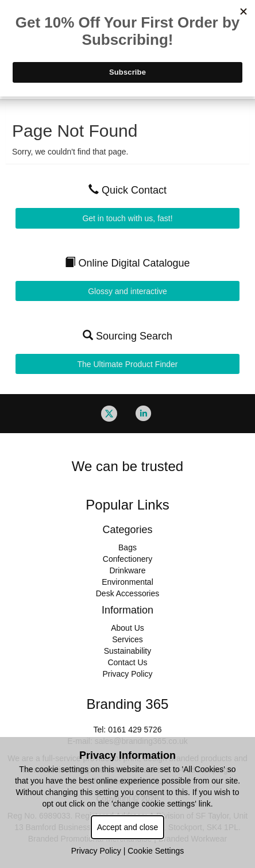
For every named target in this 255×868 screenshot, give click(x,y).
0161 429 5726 (135, 730)
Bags (127, 547)
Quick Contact (127, 190)
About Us (127, 628)
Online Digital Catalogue (127, 263)
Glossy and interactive (127, 291)
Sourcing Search (127, 336)
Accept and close (128, 827)
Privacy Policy (127, 674)
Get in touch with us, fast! (127, 218)
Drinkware (127, 570)
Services (127, 639)
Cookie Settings (156, 851)
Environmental (127, 582)
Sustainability (128, 651)
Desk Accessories (127, 593)
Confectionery (127, 559)
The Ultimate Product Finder (127, 364)
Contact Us (127, 662)
